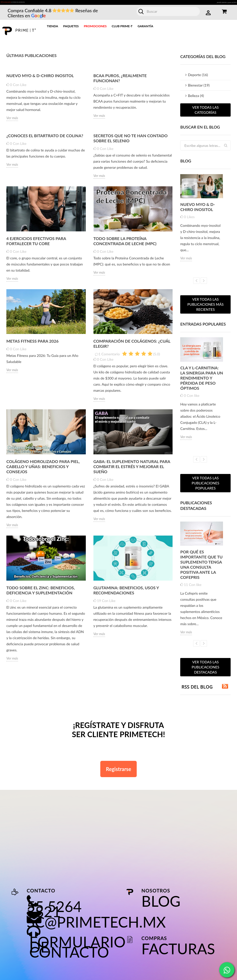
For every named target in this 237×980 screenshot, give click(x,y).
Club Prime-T (122, 28)
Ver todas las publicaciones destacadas (206, 670)
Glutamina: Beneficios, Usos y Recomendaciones (126, 592)
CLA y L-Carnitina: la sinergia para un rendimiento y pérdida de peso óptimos (202, 380)
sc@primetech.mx (96, 925)
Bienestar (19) (199, 88)
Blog (161, 904)
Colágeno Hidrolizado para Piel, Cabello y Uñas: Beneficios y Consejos (43, 469)
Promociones (95, 28)
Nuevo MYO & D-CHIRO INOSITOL (40, 78)
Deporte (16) (198, 77)
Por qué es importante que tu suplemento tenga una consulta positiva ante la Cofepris (201, 567)
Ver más (12, 120)
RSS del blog (204, 689)
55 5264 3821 (54, 912)
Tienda (52, 28)
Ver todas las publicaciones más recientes (205, 307)
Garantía (145, 28)
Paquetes (71, 28)
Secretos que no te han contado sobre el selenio (131, 141)
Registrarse (119, 772)
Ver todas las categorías (205, 112)
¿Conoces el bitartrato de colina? (45, 138)
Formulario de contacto (77, 949)
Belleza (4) (196, 98)
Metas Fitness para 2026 (32, 344)
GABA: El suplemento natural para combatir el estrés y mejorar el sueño (132, 469)
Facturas (178, 951)
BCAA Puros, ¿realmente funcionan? (120, 81)
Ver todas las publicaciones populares (206, 485)
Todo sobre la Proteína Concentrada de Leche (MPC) (125, 243)
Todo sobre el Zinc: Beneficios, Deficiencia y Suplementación (41, 592)
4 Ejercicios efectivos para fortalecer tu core (36, 243)
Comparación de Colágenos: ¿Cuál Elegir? (132, 346)
